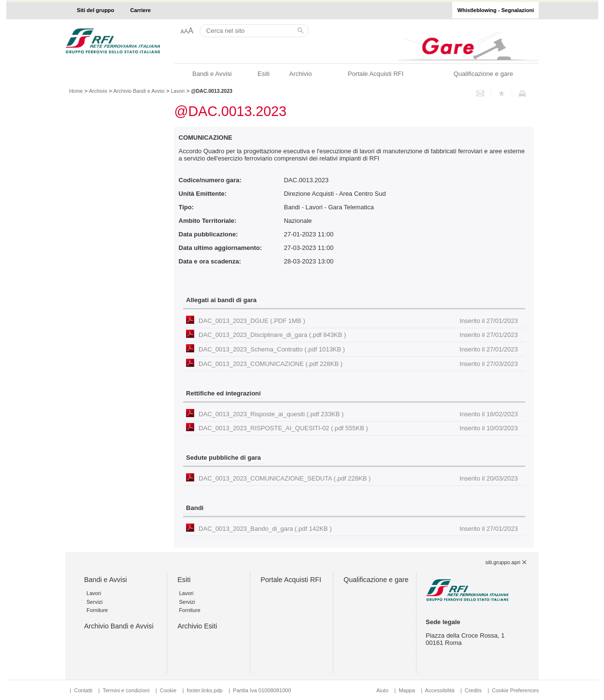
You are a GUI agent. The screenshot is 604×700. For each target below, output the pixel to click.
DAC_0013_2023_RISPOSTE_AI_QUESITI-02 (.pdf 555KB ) (358, 428)
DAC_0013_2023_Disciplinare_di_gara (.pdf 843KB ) (358, 335)
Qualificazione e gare (483, 74)
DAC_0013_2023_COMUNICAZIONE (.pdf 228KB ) (358, 364)
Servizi (94, 602)
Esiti (264, 74)
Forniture (97, 610)
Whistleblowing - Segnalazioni (496, 10)
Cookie (168, 690)
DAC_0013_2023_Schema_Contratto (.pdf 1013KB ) (358, 349)
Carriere (141, 10)
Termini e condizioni (126, 690)
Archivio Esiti (197, 626)
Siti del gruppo (95, 10)
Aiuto (382, 690)
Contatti (83, 690)
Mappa (407, 690)
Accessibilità (441, 690)
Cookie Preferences (515, 690)
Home (76, 91)
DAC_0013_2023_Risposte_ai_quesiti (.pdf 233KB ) (358, 414)
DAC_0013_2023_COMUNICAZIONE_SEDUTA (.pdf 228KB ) (358, 478)
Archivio (301, 74)
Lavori (178, 91)
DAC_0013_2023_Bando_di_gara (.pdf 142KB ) (358, 529)
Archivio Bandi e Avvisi (139, 91)
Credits (473, 690)
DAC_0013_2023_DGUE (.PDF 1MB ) (358, 321)
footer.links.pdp (204, 690)
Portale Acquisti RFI (376, 74)
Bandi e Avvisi (212, 74)
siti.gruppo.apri (503, 562)
